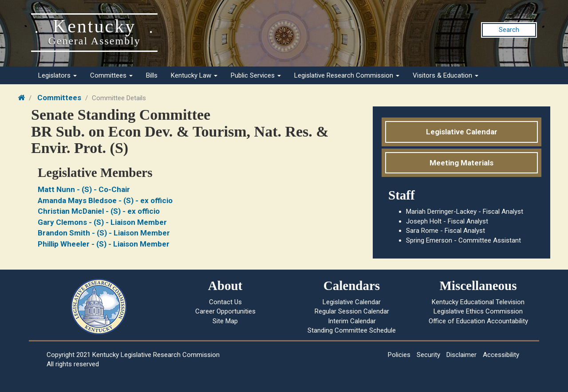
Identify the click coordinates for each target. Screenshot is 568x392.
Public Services (256, 75)
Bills (152, 75)
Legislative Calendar (462, 132)
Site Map (225, 321)
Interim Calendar (352, 321)
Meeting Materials (461, 163)
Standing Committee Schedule (352, 330)
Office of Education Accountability (478, 321)
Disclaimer (461, 355)
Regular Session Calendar (352, 311)
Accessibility (501, 355)
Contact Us (225, 302)
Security (428, 355)
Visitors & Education (446, 75)
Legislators (57, 75)
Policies (399, 355)
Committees (111, 75)
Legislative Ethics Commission (478, 311)
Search (509, 30)
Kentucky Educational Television (478, 302)
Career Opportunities (225, 311)
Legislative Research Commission (347, 75)
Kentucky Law (194, 75)
